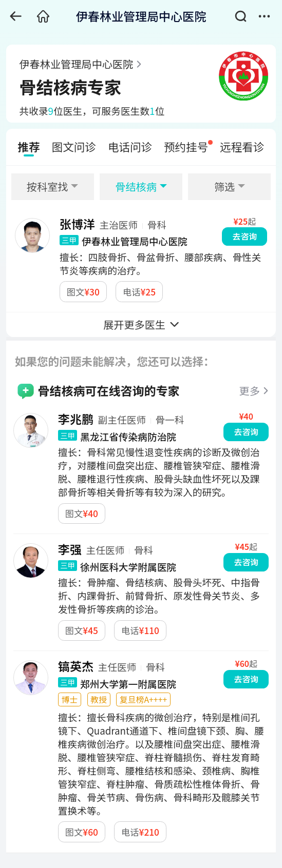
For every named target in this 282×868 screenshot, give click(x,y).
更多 (250, 391)
